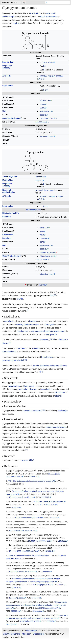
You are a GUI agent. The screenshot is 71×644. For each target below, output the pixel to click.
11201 (42, 108)
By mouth (39, 190)
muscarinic (51, 13)
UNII (4, 111)
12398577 (15, 507)
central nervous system (56, 427)
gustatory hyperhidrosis (12, 360)
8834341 (46, 572)
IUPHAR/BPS (8, 235)
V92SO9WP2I (45, 111)
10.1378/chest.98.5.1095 (29, 621)
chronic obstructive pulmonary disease (50, 366)
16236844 (15, 611)
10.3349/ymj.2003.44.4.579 (39, 541)
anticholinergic (8, 17)
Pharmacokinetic (33, 210)
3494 (42, 231)
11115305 (45, 497)
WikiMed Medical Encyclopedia (12, 3)
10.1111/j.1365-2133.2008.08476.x (23, 551)
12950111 (62, 541)
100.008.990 (41, 122)
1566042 (62, 585)
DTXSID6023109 (47, 118)
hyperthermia (14, 386)
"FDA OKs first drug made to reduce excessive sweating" (31, 481)
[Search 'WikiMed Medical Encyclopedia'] (57, 3)
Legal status (8, 86)
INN (52, 296)
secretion (22, 348)
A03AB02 (44, 76)
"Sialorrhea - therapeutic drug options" (49, 501)
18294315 (49, 551)
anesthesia (9, 321)
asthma (25, 461)
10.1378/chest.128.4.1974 (48, 608)
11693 (42, 104)
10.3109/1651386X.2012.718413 (22, 531)
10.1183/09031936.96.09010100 (22, 572)
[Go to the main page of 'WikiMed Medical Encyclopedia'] (11, 3)
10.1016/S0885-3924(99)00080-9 (28, 517)
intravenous (49, 190)
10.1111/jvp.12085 (16, 598)
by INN (50, 62)
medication (35, 13)
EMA (45, 62)
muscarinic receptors (32, 411)
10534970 (53, 517)
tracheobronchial (31, 325)
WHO (51, 76)
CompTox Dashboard (11, 118)
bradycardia (51, 334)
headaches (23, 389)
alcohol (58, 396)
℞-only (46, 90)
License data (8, 62)
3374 (42, 242)
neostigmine (22, 331)
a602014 (39, 180)
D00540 (43, 115)
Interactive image (47, 136)
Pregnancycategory (7, 67)
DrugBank (7, 238)
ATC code (7, 76)
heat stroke (29, 386)
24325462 (36, 598)
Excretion (7, 217)
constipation (47, 389)
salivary (20, 325)
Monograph (40, 177)
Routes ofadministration (9, 191)
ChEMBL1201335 (47, 253)
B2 (44, 66)
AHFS (5, 177)
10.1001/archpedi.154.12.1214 (21, 497)
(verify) (42, 285)
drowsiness (60, 393)
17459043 (33, 477)
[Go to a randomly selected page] (25, 3)
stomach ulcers (9, 352)
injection (33, 321)
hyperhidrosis (47, 357)
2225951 (50, 621)
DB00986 (43, 238)
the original (38, 611)
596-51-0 (43, 228)
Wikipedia (31, 631)
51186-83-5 (44, 101)
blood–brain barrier (49, 17)
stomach (36, 348)
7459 (42, 235)
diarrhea (33, 389)
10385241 (15, 588)
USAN (20, 299)
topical (16, 23)
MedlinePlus (8, 180)
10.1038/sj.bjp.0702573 (42, 585)
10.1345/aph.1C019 (48, 504)
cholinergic (63, 411)
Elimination (11, 213)
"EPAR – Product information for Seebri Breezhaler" (29, 555)
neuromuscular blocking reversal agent (48, 331)
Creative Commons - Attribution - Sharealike (23, 634)
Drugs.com (13, 177)
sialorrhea (44, 340)
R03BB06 (60, 76)
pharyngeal (49, 325)
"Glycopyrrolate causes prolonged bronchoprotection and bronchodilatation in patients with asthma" (36, 605)
